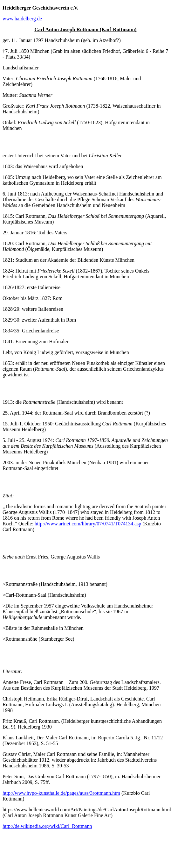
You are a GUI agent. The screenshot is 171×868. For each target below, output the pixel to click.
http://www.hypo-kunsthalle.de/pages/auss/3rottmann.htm (61, 793)
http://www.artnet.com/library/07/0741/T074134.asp (88, 524)
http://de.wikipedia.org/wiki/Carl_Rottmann (47, 826)
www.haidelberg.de (22, 19)
